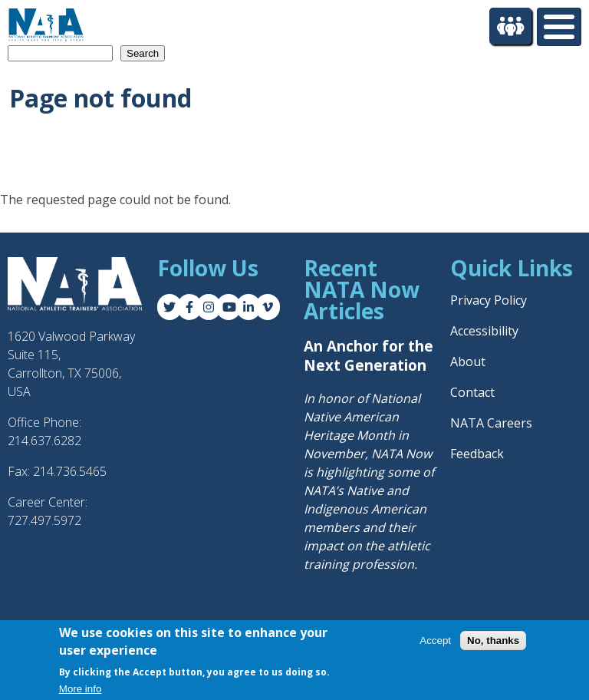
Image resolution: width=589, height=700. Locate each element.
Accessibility (484, 331)
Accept (435, 642)
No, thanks (493, 642)
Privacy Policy (489, 300)
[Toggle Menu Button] (559, 27)
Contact (472, 392)
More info (81, 690)
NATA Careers (491, 423)
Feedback (477, 454)
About (468, 362)
